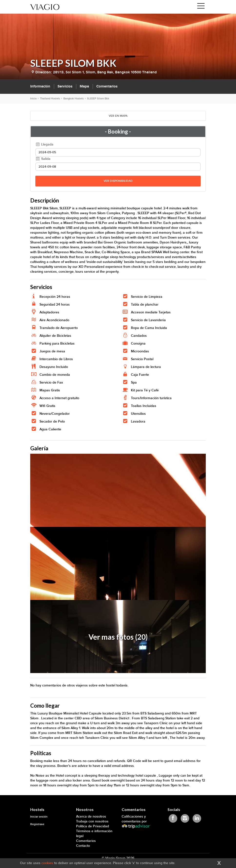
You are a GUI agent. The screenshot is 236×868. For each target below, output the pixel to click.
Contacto (83, 846)
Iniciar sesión (39, 817)
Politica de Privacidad (93, 826)
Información (40, 86)
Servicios (65, 86)
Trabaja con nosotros (92, 821)
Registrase (37, 824)
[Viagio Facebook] (173, 818)
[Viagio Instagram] (185, 818)
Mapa (84, 86)
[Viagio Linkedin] (197, 818)
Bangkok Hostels (74, 99)
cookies (47, 863)
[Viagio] (45, 7)
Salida (43, 159)
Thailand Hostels (50, 99)
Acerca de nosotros (91, 816)
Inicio (33, 99)
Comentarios (107, 86)
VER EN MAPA (118, 116)
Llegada (44, 144)
